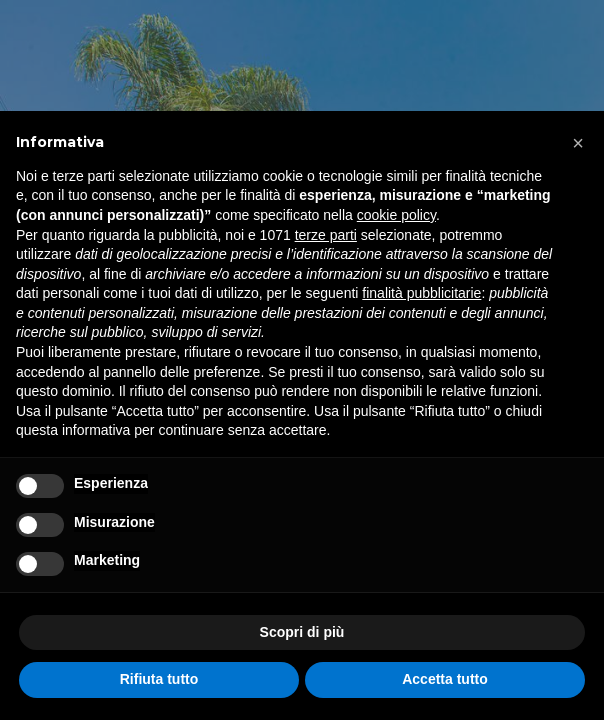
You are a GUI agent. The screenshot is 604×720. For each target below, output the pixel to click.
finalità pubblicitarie (421, 293)
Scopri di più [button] (302, 632)
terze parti (326, 235)
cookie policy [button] (396, 215)
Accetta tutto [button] (445, 679)
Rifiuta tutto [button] (159, 679)
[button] (578, 143)
